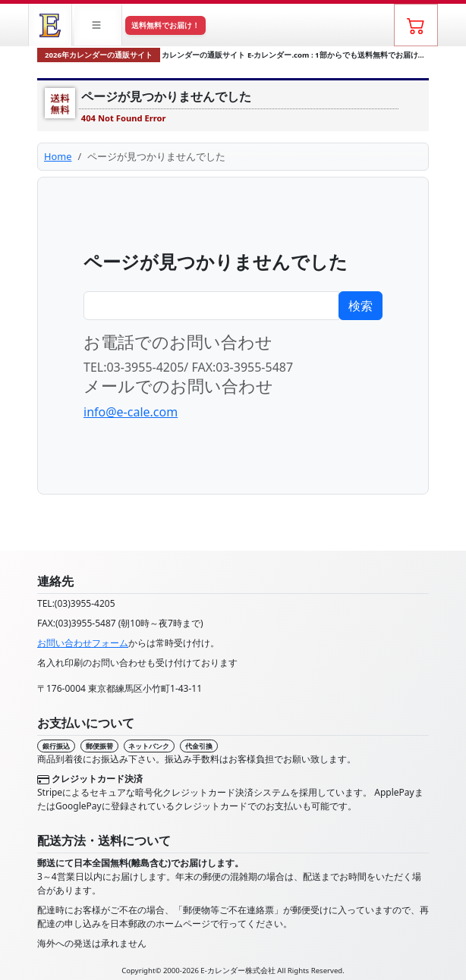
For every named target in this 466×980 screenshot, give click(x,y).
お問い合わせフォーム (83, 643)
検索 (361, 306)
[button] (98, 25)
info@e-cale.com (131, 412)
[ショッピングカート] (416, 25)
